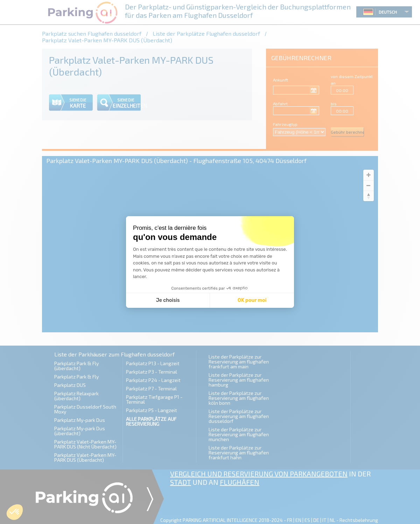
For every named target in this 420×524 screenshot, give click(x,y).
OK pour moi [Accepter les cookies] (252, 300)
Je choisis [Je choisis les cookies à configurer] (168, 300)
